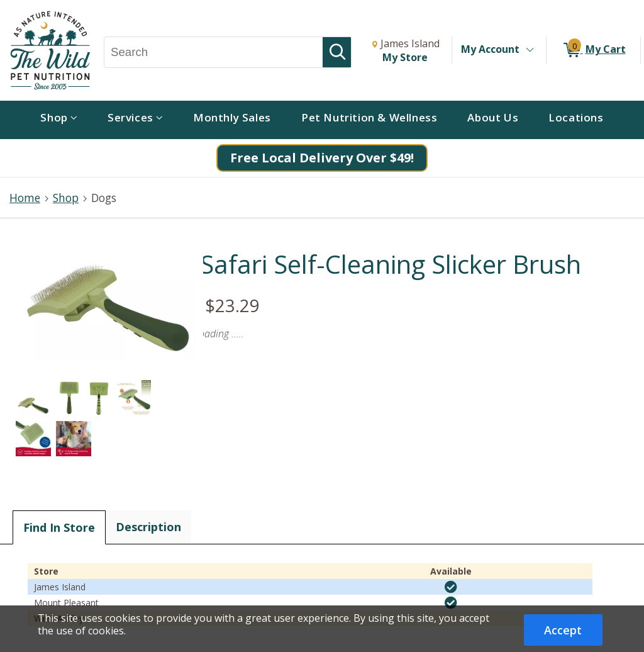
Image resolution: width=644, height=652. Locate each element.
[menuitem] (59, 120)
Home (25, 198)
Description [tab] (148, 527)
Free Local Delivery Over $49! (322, 158)
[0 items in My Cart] (593, 50)
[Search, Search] (214, 52)
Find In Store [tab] (59, 527)
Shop (66, 198)
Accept (563, 630)
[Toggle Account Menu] (530, 50)
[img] (451, 587)
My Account (490, 49)
